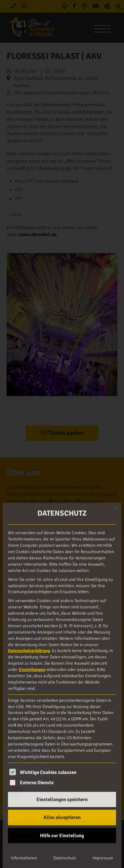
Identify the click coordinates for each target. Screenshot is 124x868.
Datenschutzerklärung (29, 651)
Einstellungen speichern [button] (62, 799)
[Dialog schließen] (116, 508)
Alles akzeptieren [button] (62, 817)
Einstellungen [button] (32, 670)
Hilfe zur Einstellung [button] (62, 836)
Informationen (24, 858)
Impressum (103, 858)
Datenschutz (65, 858)
